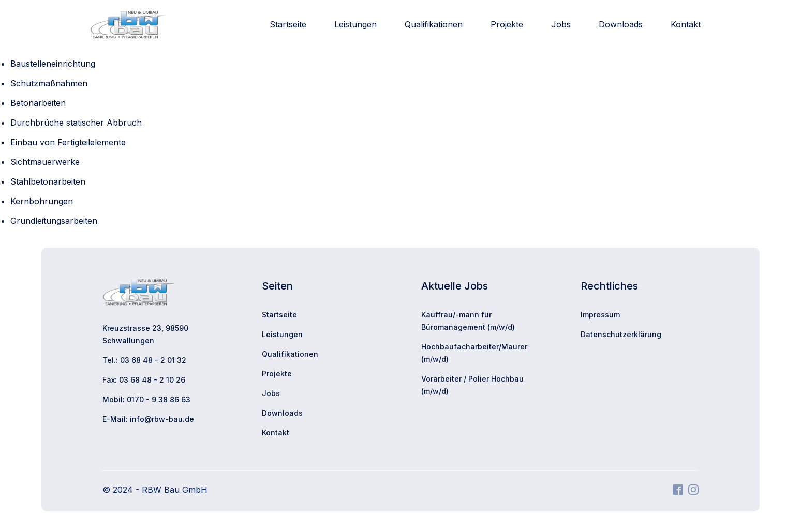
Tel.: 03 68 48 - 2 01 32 (144, 360)
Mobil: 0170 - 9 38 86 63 (146, 399)
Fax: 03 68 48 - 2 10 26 (144, 380)
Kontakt (686, 24)
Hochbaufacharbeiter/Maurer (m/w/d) (474, 353)
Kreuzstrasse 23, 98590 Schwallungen (145, 334)
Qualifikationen (434, 24)
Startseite (288, 24)
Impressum (600, 315)
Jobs (561, 24)
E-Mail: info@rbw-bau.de (148, 419)
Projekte (507, 24)
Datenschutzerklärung (621, 334)
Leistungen (355, 24)
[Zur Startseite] (128, 25)
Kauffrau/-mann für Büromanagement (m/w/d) (468, 321)
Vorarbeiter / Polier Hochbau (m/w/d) (472, 385)
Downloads (621, 24)
